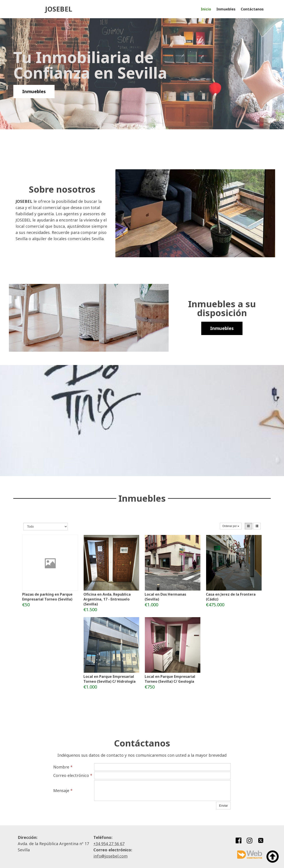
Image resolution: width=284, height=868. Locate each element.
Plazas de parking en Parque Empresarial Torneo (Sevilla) (47, 597)
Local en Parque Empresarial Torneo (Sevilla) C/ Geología (170, 679)
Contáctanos (252, 9)
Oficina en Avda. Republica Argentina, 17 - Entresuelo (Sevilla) (107, 599)
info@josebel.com (110, 856)
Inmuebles (226, 9)
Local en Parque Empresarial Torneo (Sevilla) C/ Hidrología (109, 679)
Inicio (206, 9)
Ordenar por (231, 526)
